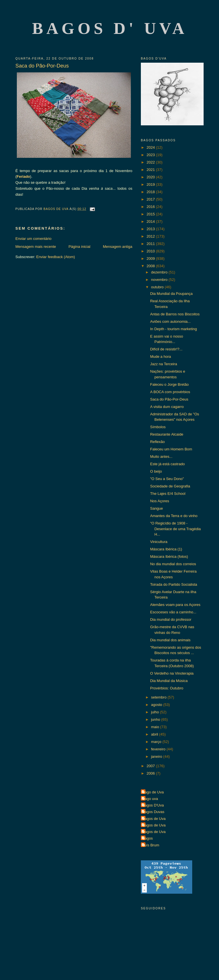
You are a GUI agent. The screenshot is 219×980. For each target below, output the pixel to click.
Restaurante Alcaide (167, 434)
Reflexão (157, 442)
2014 (151, 221)
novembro (160, 280)
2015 (151, 214)
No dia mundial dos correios (173, 564)
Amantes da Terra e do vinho (174, 516)
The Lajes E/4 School (168, 494)
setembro (159, 697)
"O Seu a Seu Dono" (167, 479)
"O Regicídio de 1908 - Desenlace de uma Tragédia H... (175, 529)
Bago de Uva (153, 792)
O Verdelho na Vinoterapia (172, 673)
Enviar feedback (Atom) (56, 257)
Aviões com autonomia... (170, 321)
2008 (151, 266)
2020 (151, 177)
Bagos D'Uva (153, 805)
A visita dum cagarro (167, 407)
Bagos (148, 838)
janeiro (157, 757)
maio (156, 727)
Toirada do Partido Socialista (174, 584)
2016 (151, 207)
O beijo (156, 471)
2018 (151, 192)
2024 (151, 147)
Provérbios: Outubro (167, 688)
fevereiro (159, 749)
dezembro (160, 272)
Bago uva (150, 799)
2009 (151, 259)
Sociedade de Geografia (170, 486)
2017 (151, 199)
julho (156, 712)
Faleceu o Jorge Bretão (169, 384)
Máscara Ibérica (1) (166, 549)
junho (156, 719)
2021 (151, 170)
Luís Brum (151, 845)
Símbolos (158, 427)
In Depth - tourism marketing (173, 329)
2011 (151, 244)
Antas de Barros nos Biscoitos (175, 314)
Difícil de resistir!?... (166, 349)
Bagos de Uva (154, 819)
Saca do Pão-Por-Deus (169, 399)
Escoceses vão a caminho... (173, 612)
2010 (151, 251)
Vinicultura (159, 542)
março (157, 742)
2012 (151, 236)
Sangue (156, 508)
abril (155, 734)
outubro (158, 287)
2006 (151, 773)
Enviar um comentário (33, 239)
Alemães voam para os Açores (175, 605)
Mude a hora (160, 357)
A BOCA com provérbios (170, 392)
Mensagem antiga (118, 247)
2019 (151, 184)
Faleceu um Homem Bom (171, 449)
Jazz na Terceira (163, 364)
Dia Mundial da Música (169, 681)
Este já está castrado (167, 464)
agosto (157, 705)
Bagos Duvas (153, 812)
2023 (151, 155)
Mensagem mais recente (36, 247)
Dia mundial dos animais (170, 640)
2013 (151, 229)
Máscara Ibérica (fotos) (169, 557)
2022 (151, 162)
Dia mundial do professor (171, 619)
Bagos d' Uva (110, 28)
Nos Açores (159, 501)
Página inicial (79, 247)
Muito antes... (161, 457)
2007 (151, 766)
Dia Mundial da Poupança (171, 294)
